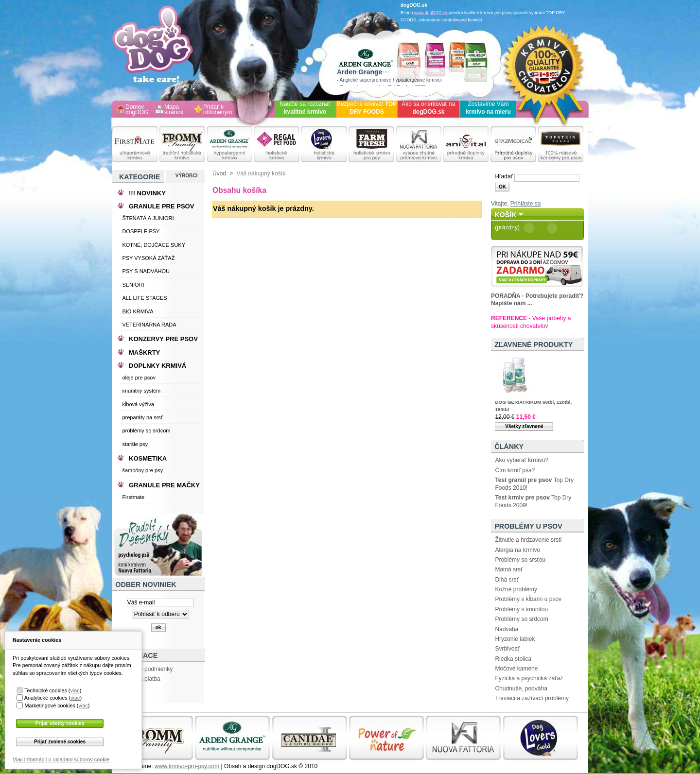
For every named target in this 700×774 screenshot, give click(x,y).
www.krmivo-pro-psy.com (187, 766)
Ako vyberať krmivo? (522, 460)
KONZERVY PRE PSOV (163, 339)
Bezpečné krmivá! (367, 108)
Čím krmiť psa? (515, 470)
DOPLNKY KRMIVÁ (157, 366)
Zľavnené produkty (534, 344)
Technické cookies (46, 690)
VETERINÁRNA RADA (149, 325)
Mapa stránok (174, 110)
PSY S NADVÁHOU (146, 271)
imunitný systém (141, 391)
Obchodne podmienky (144, 669)
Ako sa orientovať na (429, 108)
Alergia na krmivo (517, 550)
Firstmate (133, 497)
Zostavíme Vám (488, 108)
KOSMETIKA (148, 458)
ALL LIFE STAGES (144, 298)
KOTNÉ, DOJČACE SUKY (154, 245)
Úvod (219, 173)
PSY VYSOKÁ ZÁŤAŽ (148, 258)
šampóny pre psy (142, 470)
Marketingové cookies (50, 705)
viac (75, 690)
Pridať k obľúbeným (218, 110)
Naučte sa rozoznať (305, 108)
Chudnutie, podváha (521, 688)
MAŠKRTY (144, 353)
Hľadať (504, 176)
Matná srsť (509, 569)
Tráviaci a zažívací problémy (532, 698)
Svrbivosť (507, 649)
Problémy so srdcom (521, 619)
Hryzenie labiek (515, 639)
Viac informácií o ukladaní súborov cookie (61, 759)
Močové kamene (516, 669)
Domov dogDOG (137, 110)
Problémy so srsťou (520, 560)
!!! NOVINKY (147, 193)
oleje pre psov (139, 378)
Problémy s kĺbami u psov (528, 599)
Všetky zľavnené (524, 426)
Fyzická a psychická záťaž (529, 678)
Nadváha (507, 629)
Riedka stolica (513, 659)
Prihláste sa (526, 204)
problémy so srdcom (146, 430)
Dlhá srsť (507, 580)
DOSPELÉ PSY (141, 231)
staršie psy (135, 444)
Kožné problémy (516, 589)
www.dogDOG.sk (431, 13)
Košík (506, 215)
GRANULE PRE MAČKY (164, 485)
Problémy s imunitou (521, 609)
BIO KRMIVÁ (138, 311)
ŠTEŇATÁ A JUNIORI (148, 218)
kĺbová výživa (138, 404)
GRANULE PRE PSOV (161, 206)
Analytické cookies (46, 698)
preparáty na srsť (142, 417)
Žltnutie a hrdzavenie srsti (528, 540)
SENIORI (133, 285)
